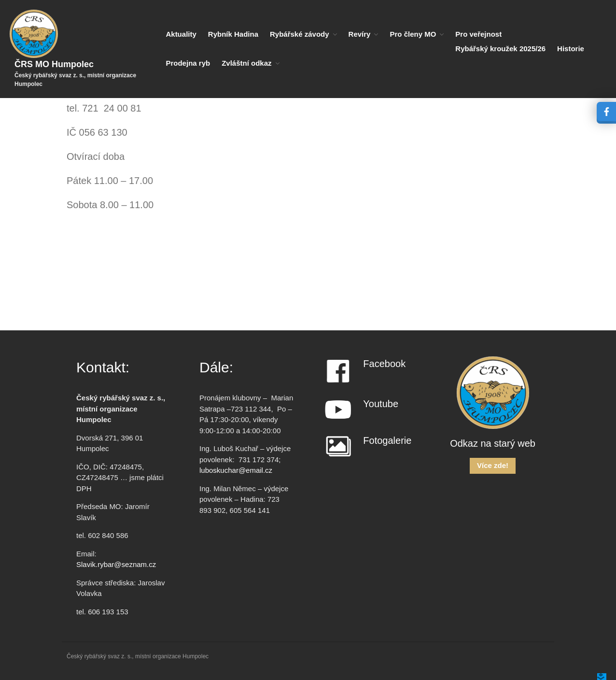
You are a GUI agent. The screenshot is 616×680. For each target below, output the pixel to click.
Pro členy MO (413, 34)
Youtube (381, 404)
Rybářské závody (300, 34)
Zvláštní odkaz (246, 63)
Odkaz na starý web (493, 443)
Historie (571, 49)
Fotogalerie (387, 440)
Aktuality (181, 34)
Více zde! (493, 465)
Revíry (360, 34)
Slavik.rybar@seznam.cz (116, 564)
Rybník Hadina (233, 34)
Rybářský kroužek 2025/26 (500, 49)
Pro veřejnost (478, 34)
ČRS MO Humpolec (54, 64)
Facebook (384, 364)
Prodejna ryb (188, 63)
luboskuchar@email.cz (236, 470)
